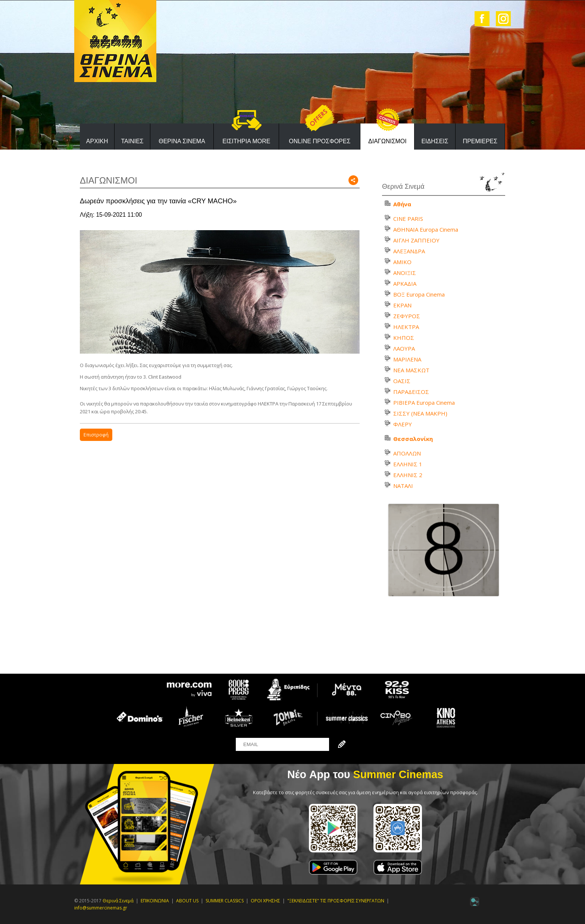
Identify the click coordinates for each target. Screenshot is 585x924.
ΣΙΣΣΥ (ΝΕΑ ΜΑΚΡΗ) (420, 413)
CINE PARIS (408, 219)
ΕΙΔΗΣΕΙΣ (435, 141)
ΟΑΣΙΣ (402, 381)
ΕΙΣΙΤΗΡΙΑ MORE (246, 141)
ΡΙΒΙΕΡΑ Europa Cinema (424, 403)
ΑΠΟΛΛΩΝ (407, 453)
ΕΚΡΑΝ (402, 305)
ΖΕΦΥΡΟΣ (407, 316)
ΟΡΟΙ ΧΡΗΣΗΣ (265, 901)
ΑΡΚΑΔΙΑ (405, 284)
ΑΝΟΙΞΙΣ (405, 273)
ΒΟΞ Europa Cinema (419, 294)
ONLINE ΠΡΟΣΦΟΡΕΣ (320, 141)
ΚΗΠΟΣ (404, 338)
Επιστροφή (96, 435)
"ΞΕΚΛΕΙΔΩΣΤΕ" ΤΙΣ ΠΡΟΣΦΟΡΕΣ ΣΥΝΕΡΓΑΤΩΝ (336, 901)
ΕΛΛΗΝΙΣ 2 (408, 475)
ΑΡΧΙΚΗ (97, 141)
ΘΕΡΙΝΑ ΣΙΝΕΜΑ (182, 141)
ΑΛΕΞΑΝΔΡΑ (409, 251)
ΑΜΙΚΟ (402, 262)
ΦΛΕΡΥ (403, 424)
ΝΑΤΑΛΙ (403, 486)
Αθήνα (402, 204)
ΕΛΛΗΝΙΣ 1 (408, 464)
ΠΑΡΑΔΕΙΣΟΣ (411, 392)
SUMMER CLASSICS (225, 901)
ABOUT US (187, 901)
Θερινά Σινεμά (118, 901)
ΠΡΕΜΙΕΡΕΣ (480, 141)
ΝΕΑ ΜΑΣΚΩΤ (411, 370)
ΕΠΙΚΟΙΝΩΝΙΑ (155, 901)
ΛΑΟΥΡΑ (404, 348)
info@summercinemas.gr (101, 908)
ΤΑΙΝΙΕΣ (132, 141)
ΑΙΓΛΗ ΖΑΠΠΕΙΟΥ (416, 240)
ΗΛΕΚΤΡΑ (406, 327)
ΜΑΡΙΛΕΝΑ (407, 359)
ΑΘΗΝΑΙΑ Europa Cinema (426, 229)
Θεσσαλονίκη (413, 439)
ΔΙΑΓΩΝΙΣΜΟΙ (387, 141)
